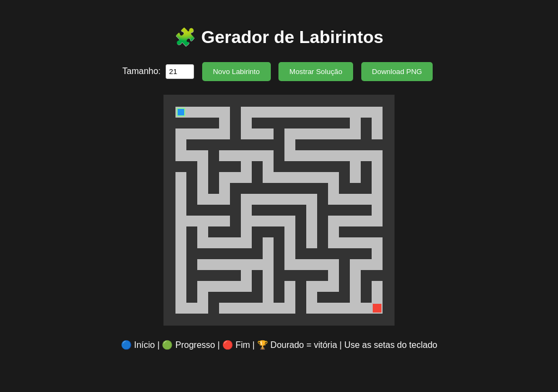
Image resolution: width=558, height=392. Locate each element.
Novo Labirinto (236, 72)
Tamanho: (143, 71)
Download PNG (397, 72)
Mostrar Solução (316, 72)
